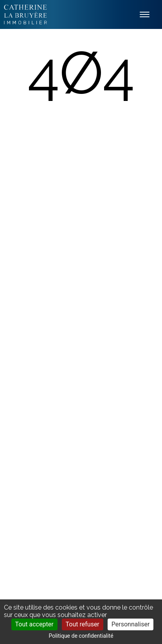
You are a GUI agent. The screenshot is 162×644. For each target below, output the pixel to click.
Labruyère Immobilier (25, 14)
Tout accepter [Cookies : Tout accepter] (34, 624)
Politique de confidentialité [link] (81, 636)
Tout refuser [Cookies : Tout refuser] (83, 624)
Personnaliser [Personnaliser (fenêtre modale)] (131, 624)
